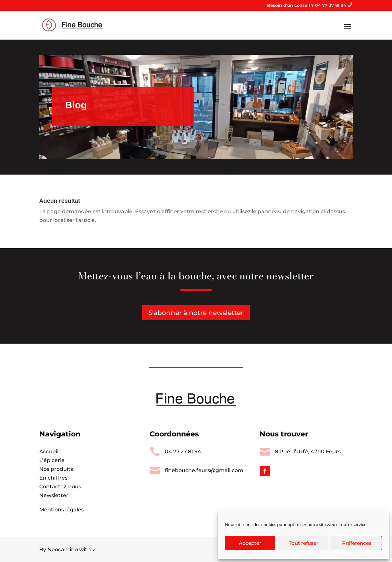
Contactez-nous (60, 487)
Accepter (250, 543)
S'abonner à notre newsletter (196, 313)
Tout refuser (304, 543)
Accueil (49, 452)
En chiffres (53, 478)
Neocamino (63, 550)
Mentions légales (61, 510)
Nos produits (56, 469)
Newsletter (54, 495)
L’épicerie (52, 460)
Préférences (357, 543)
